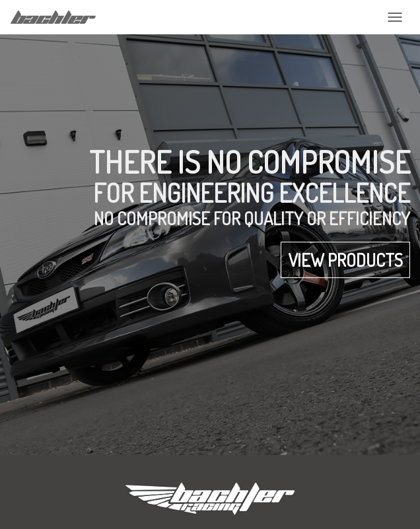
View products (345, 260)
